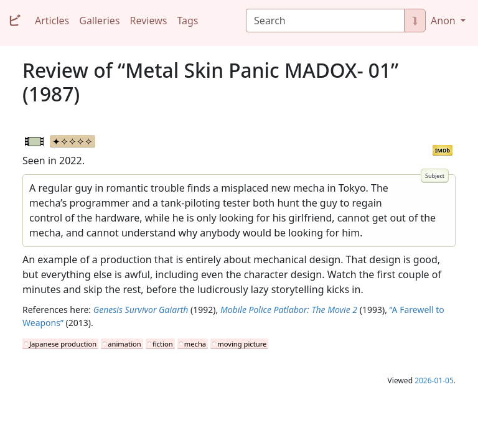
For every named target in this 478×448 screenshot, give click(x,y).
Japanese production (63, 344)
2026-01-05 (434, 380)
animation (124, 344)
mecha (195, 344)
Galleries (99, 21)
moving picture (242, 344)
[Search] (325, 21)
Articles (52, 21)
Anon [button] (444, 21)
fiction (163, 344)
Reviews (149, 21)
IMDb (443, 150)
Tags (187, 21)
